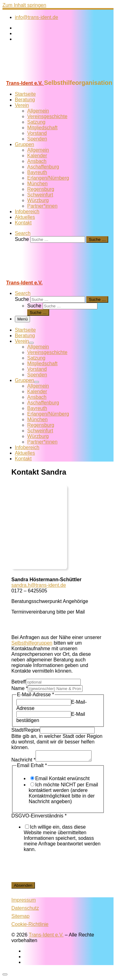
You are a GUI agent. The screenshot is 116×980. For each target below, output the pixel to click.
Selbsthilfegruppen (32, 643)
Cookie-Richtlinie (30, 926)
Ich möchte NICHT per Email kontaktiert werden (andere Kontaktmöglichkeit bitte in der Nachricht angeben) (63, 795)
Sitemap (21, 918)
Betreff (19, 682)
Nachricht (24, 762)
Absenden (23, 887)
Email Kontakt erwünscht (62, 780)
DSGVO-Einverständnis (39, 818)
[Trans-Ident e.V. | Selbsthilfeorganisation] (41, 76)
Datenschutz (25, 910)
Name (20, 688)
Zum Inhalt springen (24, 5)
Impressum (24, 902)
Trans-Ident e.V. (46, 937)
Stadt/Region (26, 730)
